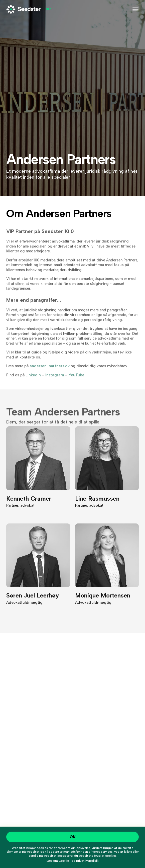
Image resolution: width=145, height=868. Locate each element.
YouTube (77, 379)
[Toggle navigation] (135, 9)
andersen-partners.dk (50, 370)
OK (73, 837)
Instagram (55, 379)
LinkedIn (33, 379)
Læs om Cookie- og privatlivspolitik (72, 861)
